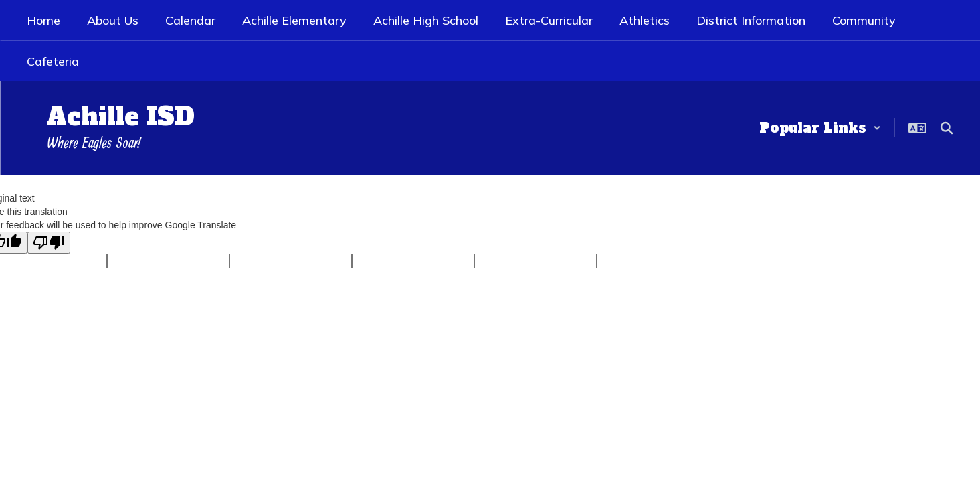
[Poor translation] (49, 243)
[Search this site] (947, 128)
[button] (820, 128)
